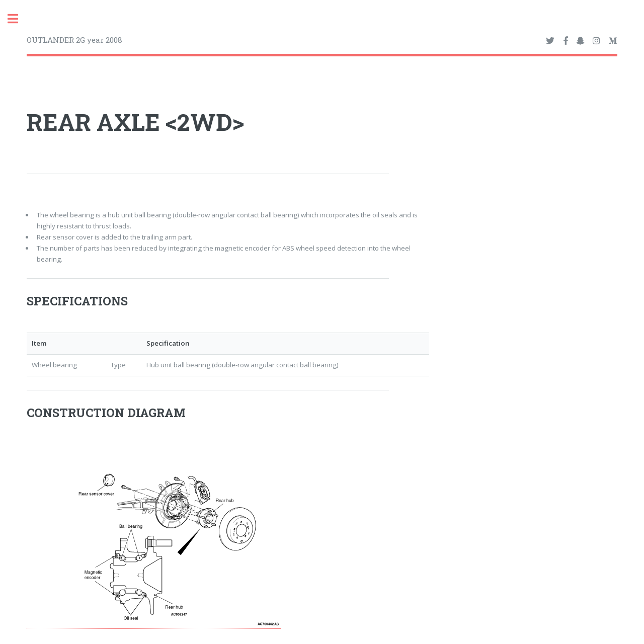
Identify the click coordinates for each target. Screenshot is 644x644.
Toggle (18, 19)
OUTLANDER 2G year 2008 (74, 40)
